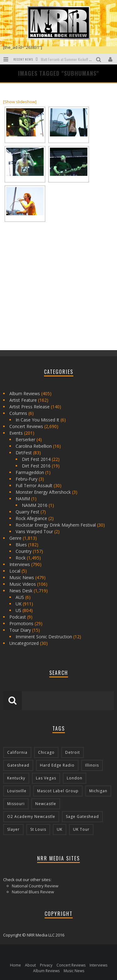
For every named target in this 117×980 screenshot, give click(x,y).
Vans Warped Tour (34, 531)
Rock (21, 558)
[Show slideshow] (20, 102)
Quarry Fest (27, 512)
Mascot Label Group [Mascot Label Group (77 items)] (58, 791)
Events (16, 433)
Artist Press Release (29, 407)
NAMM (23, 499)
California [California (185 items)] (17, 752)
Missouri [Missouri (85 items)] (16, 804)
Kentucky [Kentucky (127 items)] (16, 778)
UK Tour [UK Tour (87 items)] (81, 829)
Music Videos (23, 584)
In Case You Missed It (37, 420)
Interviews (20, 564)
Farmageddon (30, 472)
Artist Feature (23, 400)
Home (15, 965)
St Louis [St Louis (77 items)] (38, 829)
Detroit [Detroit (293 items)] (73, 752)
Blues (21, 545)
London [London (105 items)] (75, 778)
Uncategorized (24, 643)
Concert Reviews (26, 426)
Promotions (21, 623)
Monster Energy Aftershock (43, 492)
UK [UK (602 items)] (60, 829)
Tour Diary (20, 630)
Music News (22, 577)
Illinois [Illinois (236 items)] (92, 765)
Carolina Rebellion (34, 446)
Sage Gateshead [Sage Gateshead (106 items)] (82, 817)
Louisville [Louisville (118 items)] (17, 791)
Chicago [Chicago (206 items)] (46, 752)
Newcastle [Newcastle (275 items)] (46, 804)
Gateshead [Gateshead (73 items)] (18, 765)
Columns (18, 413)
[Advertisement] (50, 300)
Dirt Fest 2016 (36, 466)
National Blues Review (33, 892)
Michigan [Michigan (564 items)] (98, 791)
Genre (15, 538)
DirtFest (24, 453)
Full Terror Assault (34, 485)
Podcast (18, 617)
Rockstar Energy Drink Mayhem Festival (56, 525)
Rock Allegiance (31, 518)
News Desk (21, 591)
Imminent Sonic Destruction (44, 637)
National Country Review (35, 886)
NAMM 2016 (35, 505)
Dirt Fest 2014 (36, 459)
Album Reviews (25, 393)
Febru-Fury (27, 479)
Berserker (25, 439)
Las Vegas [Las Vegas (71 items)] (46, 778)
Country (24, 551)
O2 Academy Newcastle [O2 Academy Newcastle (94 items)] (31, 817)
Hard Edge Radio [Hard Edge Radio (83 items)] (57, 765)
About (30, 965)
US (18, 610)
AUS (20, 597)
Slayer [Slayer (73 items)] (13, 829)
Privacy (46, 965)
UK (19, 604)
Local (15, 571)
